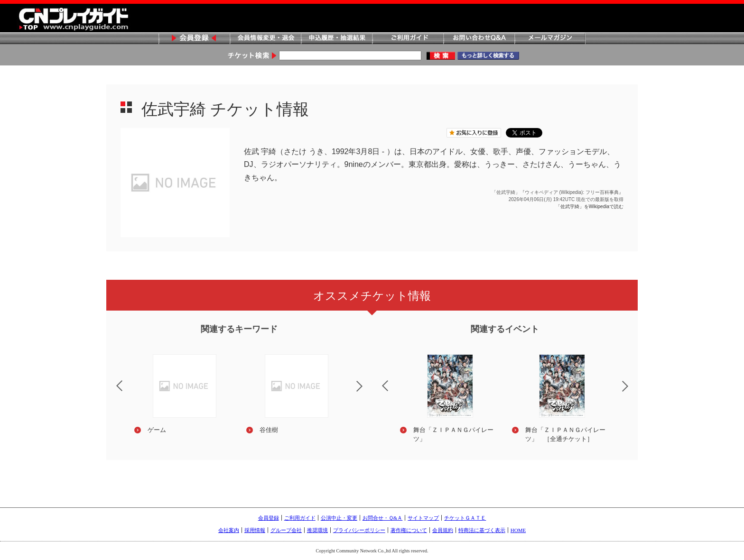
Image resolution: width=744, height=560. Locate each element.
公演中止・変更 (339, 518)
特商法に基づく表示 (482, 530)
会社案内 (229, 530)
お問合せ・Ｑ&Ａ (383, 518)
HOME (518, 530)
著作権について (409, 530)
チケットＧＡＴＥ (465, 518)
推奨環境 (317, 530)
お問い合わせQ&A (479, 39)
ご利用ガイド (408, 39)
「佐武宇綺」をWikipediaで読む (590, 207)
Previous (112, 380)
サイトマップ (423, 518)
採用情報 (255, 530)
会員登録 (194, 39)
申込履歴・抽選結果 (336, 39)
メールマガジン (550, 39)
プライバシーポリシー (359, 530)
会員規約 (443, 530)
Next (367, 392)
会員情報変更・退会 (265, 39)
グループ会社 (286, 530)
